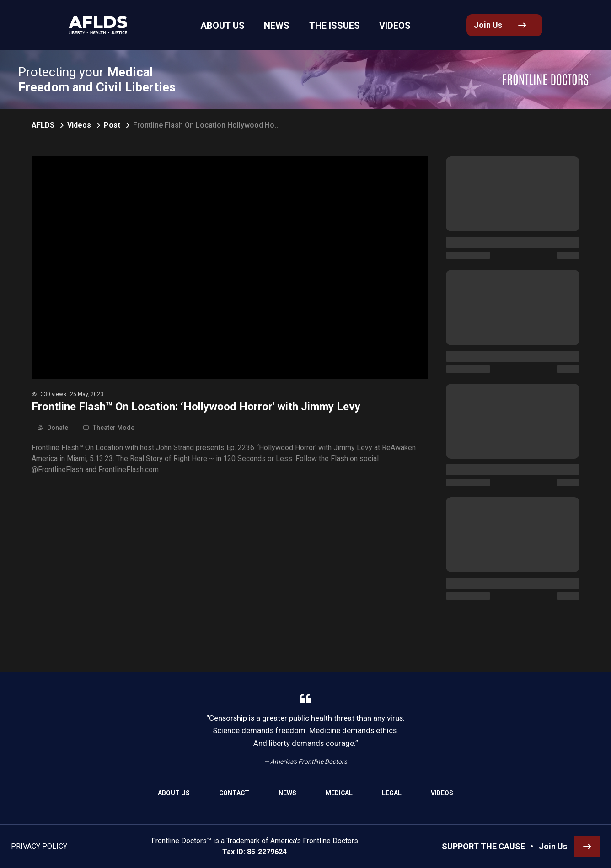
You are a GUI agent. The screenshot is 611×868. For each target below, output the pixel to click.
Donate (53, 428)
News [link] (281, 26)
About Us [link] (234, 26)
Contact (234, 793)
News (287, 793)
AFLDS (43, 125)
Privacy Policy (39, 846)
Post (112, 125)
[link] (91, 25)
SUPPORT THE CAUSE (483, 846)
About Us (174, 793)
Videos (79, 125)
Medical (339, 793)
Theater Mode (109, 428)
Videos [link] (382, 26)
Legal (392, 793)
